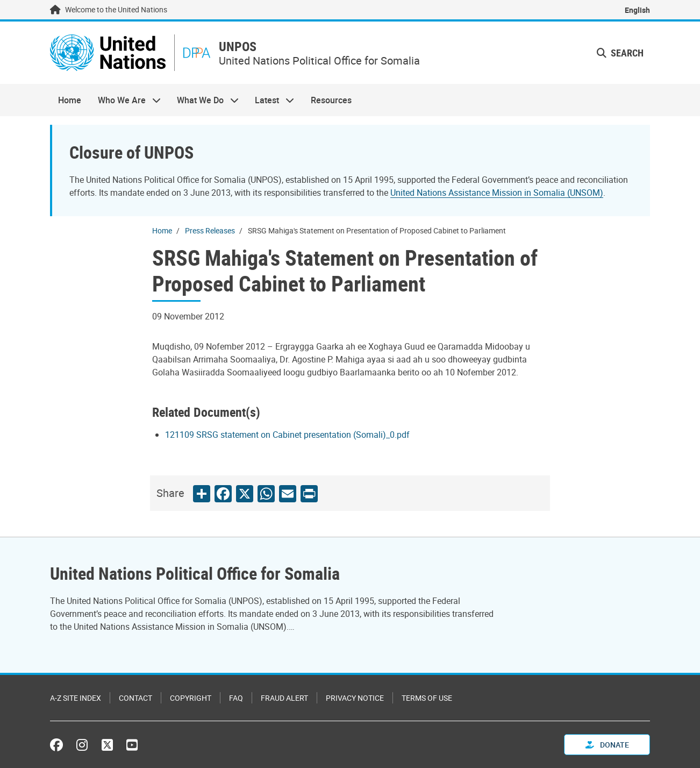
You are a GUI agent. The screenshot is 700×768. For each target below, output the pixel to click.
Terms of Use (427, 698)
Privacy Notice (355, 698)
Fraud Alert (284, 698)
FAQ (236, 698)
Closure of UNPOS (131, 152)
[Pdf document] (295, 435)
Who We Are (125, 100)
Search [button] (620, 53)
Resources (331, 100)
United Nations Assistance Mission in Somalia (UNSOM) (497, 193)
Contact (135, 698)
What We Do (204, 100)
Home (70, 100)
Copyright (191, 698)
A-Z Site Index (76, 698)
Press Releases (210, 230)
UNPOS (238, 47)
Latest (270, 100)
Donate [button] (607, 745)
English (637, 10)
